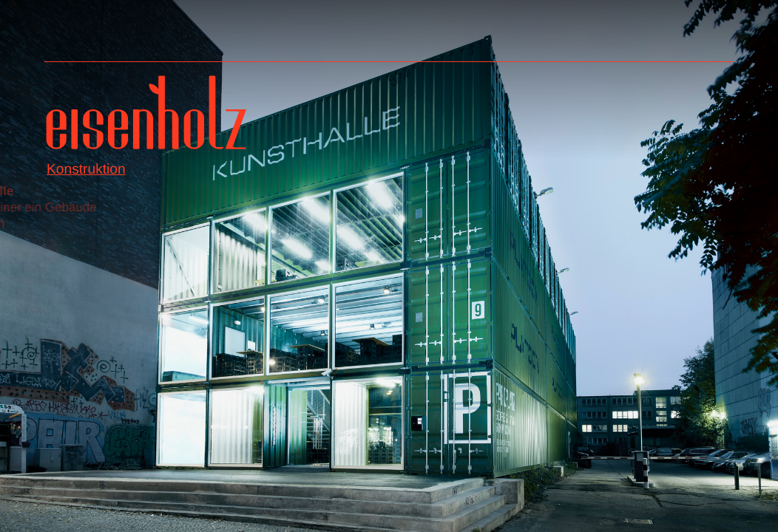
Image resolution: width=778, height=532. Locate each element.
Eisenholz (146, 118)
